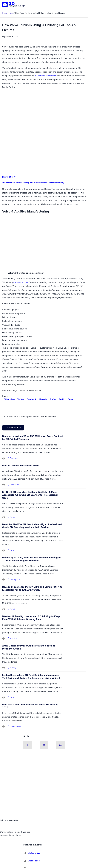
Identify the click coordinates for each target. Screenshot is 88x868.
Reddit (61, 399)
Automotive (34, 853)
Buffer (52, 399)
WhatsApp (8, 399)
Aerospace (34, 861)
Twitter (20, 399)
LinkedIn (42, 399)
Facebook (30, 399)
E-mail (70, 399)
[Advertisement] (44, 797)
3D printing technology (45, 76)
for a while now (21, 282)
